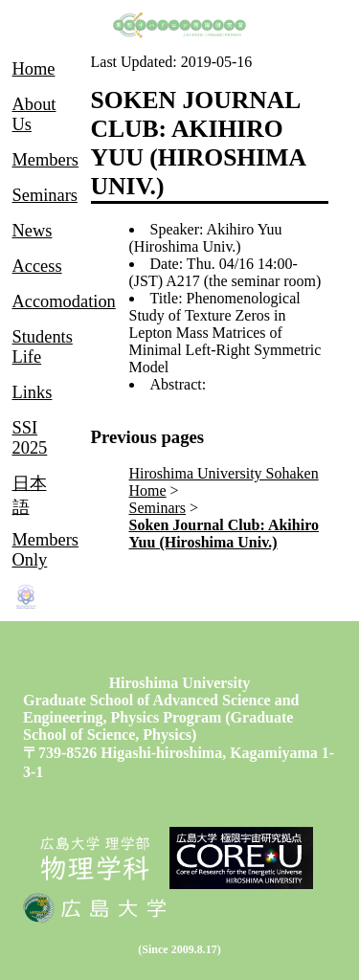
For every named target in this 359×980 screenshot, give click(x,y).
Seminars (158, 508)
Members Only (45, 550)
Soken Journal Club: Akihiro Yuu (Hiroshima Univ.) (224, 534)
